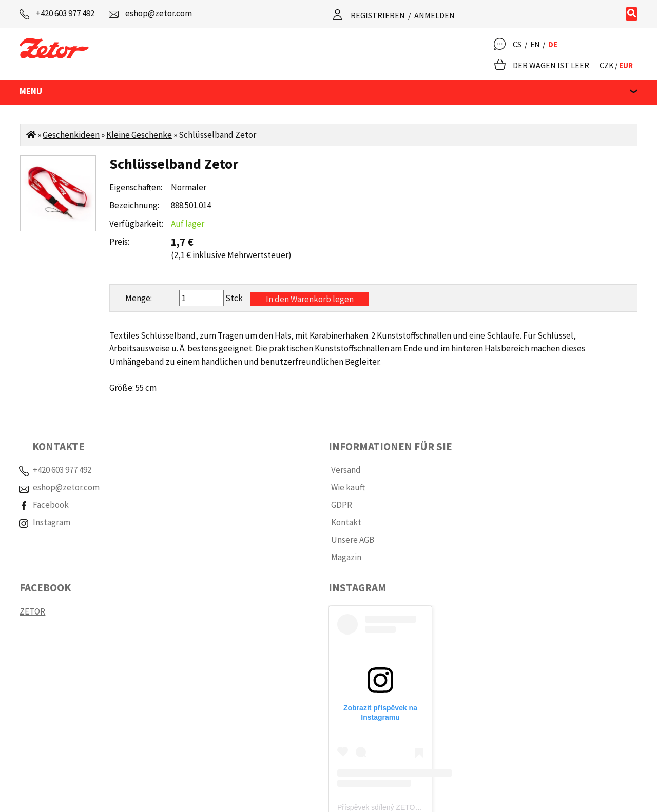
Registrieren (378, 15)
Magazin (346, 557)
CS (517, 44)
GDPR (342, 505)
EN (535, 44)
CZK (606, 65)
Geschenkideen (71, 135)
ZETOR (32, 611)
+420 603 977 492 (65, 13)
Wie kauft (348, 487)
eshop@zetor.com (159, 13)
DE (553, 44)
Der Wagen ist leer (551, 65)
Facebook (51, 505)
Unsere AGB (353, 540)
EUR (626, 65)
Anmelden (434, 15)
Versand (346, 470)
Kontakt (346, 522)
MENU (31, 91)
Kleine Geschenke (139, 135)
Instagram (52, 522)
